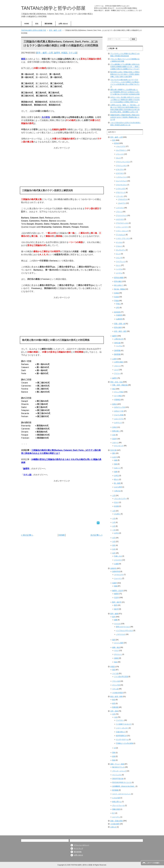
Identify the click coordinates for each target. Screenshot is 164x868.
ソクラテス (120, 208)
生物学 (115, 583)
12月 (114, 553)
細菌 (116, 620)
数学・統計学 (117, 602)
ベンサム (119, 346)
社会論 (116, 297)
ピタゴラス (120, 169)
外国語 (64, 53)
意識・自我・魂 (120, 324)
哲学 (114, 140)
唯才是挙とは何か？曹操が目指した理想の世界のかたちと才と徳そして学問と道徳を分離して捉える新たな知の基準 (125, 74)
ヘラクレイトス (121, 177)
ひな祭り (117, 514)
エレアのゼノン (121, 150)
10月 (114, 545)
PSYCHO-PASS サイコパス (122, 782)
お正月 (115, 457)
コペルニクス (119, 575)
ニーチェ (119, 273)
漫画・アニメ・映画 (117, 764)
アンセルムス (121, 235)
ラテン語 (73, 53)
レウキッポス (121, 189)
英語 (114, 670)
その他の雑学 (115, 824)
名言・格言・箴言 (120, 331)
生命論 (116, 293)
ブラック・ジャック (119, 771)
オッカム (119, 242)
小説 (116, 717)
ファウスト (120, 720)
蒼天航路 (115, 790)
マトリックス (117, 775)
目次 (37, 24)
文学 (114, 714)
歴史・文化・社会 (116, 382)
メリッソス (120, 154)
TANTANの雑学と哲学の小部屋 (53, 8)
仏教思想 (119, 319)
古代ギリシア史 (120, 407)
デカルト (119, 246)
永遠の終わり (121, 732)
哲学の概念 (118, 281)
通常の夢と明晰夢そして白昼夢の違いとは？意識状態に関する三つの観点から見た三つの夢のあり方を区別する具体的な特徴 (125, 92)
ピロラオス (120, 173)
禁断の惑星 (116, 809)
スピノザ (119, 258)
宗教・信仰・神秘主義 (120, 385)
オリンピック (119, 446)
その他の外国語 (118, 693)
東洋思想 (117, 312)
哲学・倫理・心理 (45, 53)
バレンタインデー (120, 499)
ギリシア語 (116, 685)
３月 (114, 511)
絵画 (114, 756)
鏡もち (116, 479)
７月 (114, 530)
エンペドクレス (121, 181)
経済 (114, 703)
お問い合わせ (63, 24)
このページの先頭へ (153, 863)
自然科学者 (116, 571)
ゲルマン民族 (119, 415)
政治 (114, 700)
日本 (114, 435)
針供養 (116, 506)
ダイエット (118, 654)
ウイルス (117, 624)
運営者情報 (48, 24)
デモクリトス (121, 192)
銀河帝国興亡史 (121, 736)
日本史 (115, 427)
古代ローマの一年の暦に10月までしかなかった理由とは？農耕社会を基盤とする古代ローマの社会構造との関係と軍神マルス (125, 100)
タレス (118, 158)
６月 (114, 526)
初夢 (116, 472)
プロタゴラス (123, 199)
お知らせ (113, 827)
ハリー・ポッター (122, 728)
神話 (114, 389)
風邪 (114, 640)
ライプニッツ (121, 261)
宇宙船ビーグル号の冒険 (125, 743)
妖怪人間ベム (117, 802)
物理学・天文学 (118, 591)
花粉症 (116, 658)
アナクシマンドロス (123, 162)
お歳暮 (116, 564)
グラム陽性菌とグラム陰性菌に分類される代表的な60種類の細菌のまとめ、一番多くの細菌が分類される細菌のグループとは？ (125, 67)
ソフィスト (120, 196)
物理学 (116, 594)
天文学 (116, 598)
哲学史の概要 (119, 278)
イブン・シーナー (122, 227)
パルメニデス (121, 146)
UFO (118, 308)
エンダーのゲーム (122, 739)
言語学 (115, 439)
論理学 (57, 53)
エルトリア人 (119, 419)
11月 (114, 549)
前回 (23, 59)
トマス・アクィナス (123, 238)
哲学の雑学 (118, 327)
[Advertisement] (62, 167)
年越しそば (118, 556)
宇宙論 (116, 301)
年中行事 (113, 450)
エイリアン (116, 817)
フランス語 (116, 681)
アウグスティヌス (122, 223)
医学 (114, 617)
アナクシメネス (121, 166)
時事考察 (115, 707)
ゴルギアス (122, 203)
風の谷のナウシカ (118, 767)
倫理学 (115, 336)
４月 (114, 519)
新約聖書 (117, 354)
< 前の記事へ (27, 535)
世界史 (115, 404)
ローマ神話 (118, 396)
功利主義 (117, 343)
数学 (116, 605)
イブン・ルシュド (122, 231)
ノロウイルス (121, 634)
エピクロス (120, 219)
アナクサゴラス (121, 185)
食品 (116, 662)
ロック (118, 254)
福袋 (116, 460)
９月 (114, 542)
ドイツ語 (115, 674)
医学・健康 (114, 614)
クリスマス (118, 560)
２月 (114, 496)
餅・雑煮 (117, 483)
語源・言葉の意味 (116, 821)
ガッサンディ (121, 250)
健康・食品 (116, 647)
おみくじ (117, 468)
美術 (114, 753)
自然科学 (113, 568)
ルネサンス (118, 423)
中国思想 (119, 315)
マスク (116, 650)
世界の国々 (116, 431)
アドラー (117, 374)
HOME (27, 24)
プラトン (119, 212)
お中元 (116, 533)
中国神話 (117, 400)
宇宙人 (118, 304)
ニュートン (118, 578)
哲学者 (116, 143)
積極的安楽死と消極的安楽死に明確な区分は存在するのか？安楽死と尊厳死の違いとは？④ (125, 117)
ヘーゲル (119, 269)
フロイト (117, 366)
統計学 (116, 609)
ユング (116, 370)
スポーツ (115, 443)
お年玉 (116, 476)
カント (118, 265)
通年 (114, 453)
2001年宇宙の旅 (118, 779)
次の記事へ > (96, 535)
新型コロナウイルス (123, 627)
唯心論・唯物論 (120, 289)
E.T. (114, 813)
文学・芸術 (114, 711)
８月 (114, 538)
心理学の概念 (119, 362)
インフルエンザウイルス (125, 631)
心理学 (115, 359)
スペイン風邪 (119, 643)
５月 (114, 522)
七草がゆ (117, 491)
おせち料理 (118, 487)
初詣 (116, 464)
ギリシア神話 (119, 392)
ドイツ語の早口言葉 (121, 677)
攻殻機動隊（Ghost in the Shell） (124, 786)
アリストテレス (121, 215)
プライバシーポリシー (81, 845)
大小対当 (46, 117)
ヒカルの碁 (116, 798)
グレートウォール (118, 805)
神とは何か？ (119, 285)
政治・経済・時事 (116, 697)
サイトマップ (78, 848)
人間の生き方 (119, 339)
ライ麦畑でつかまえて (124, 724)
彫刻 (114, 760)
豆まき (116, 502)
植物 (116, 586)
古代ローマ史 (119, 411)
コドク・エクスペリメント (121, 794)
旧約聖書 (117, 350)
